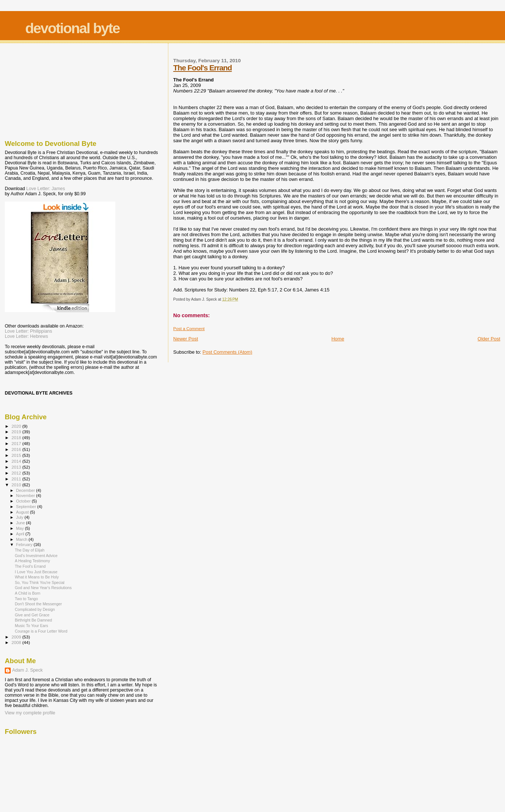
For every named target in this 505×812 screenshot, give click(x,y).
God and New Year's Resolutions (43, 588)
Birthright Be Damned (33, 620)
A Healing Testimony (32, 561)
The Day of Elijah (30, 550)
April (21, 534)
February (25, 545)
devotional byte (73, 28)
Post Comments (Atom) (227, 352)
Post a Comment (189, 329)
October (24, 501)
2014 (17, 461)
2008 (17, 642)
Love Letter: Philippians (28, 331)
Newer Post (185, 339)
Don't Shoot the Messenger (38, 604)
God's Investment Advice (36, 556)
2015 (17, 455)
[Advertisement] (42, 90)
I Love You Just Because (36, 572)
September (27, 507)
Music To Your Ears (31, 626)
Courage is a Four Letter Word (41, 631)
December (26, 490)
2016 (17, 449)
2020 (17, 426)
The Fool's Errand (202, 68)
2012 (17, 473)
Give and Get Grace (32, 615)
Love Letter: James (45, 189)
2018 (17, 437)
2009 (17, 637)
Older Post (489, 339)
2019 (17, 432)
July (20, 517)
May (21, 528)
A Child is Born (27, 593)
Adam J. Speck (27, 670)
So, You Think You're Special (40, 582)
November (26, 496)
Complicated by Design (35, 609)
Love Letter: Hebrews (26, 336)
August (23, 512)
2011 (17, 479)
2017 (17, 443)
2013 (17, 467)
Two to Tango (26, 599)
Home (338, 339)
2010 (17, 485)
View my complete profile (30, 713)
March (22, 539)
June (21, 523)
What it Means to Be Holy (37, 577)
